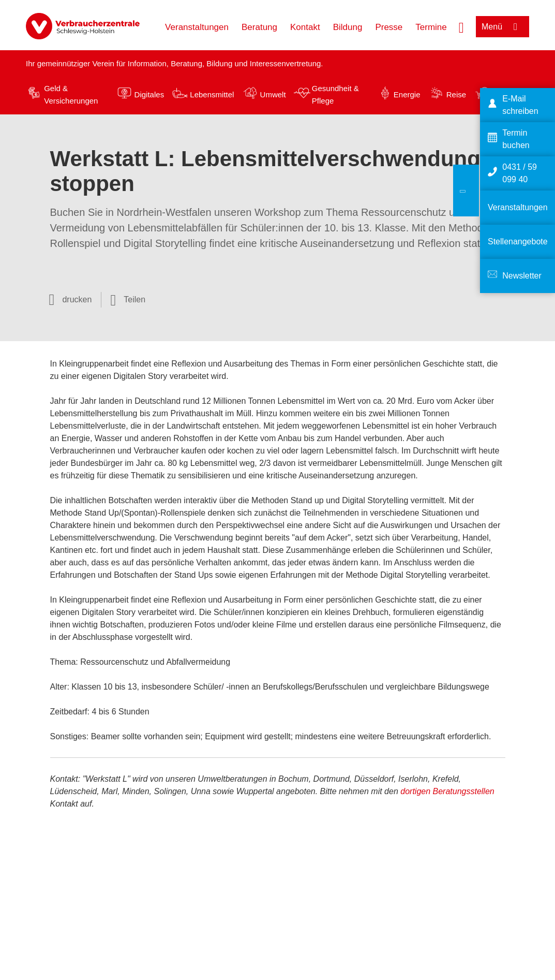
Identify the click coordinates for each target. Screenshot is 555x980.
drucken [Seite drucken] (77, 299)
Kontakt (305, 27)
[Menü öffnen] (503, 27)
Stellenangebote (518, 242)
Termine (431, 27)
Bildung (348, 27)
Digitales (149, 94)
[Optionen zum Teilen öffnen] (128, 300)
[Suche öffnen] (461, 26)
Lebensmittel (212, 94)
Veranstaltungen (197, 27)
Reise (456, 94)
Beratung (259, 27)
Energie (407, 94)
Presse (389, 27)
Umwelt (273, 94)
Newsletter (522, 276)
